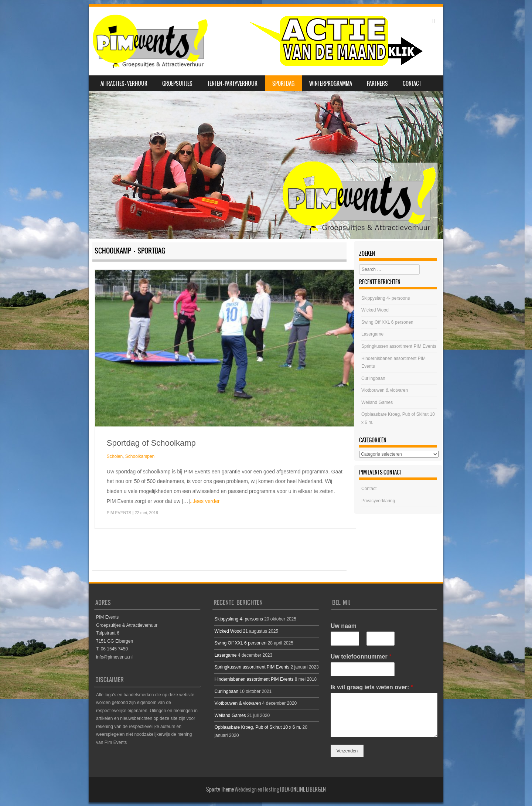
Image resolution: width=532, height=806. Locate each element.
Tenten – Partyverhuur (232, 84)
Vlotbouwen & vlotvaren (385, 390)
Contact (412, 84)
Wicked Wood (375, 310)
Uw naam (344, 626)
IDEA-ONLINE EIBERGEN (303, 789)
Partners (377, 84)
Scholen (115, 456)
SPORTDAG (283, 84)
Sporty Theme (220, 789)
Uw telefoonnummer (361, 657)
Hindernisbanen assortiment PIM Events (254, 679)
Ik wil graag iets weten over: (372, 687)
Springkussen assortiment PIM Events (399, 346)
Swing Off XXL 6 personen (387, 322)
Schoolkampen (140, 456)
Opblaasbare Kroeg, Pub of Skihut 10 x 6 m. (258, 727)
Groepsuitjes (177, 84)
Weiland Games (377, 402)
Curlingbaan (373, 378)
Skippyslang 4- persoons (386, 298)
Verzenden (347, 751)
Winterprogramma (331, 84)
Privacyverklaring (378, 501)
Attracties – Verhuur (124, 84)
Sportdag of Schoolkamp (151, 443)
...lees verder (205, 501)
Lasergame (372, 334)
